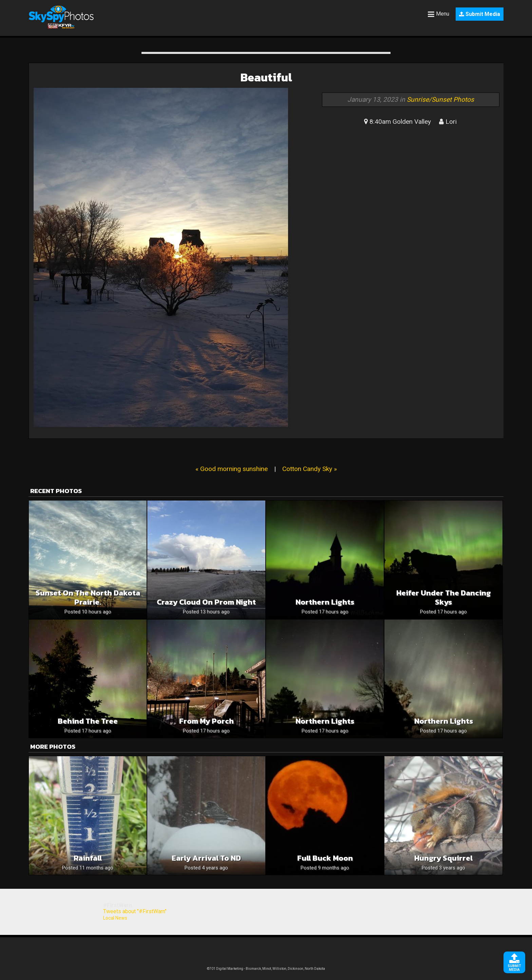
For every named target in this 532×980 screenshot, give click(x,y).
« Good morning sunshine (232, 469)
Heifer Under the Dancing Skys (444, 597)
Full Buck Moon (325, 858)
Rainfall (88, 858)
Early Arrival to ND (206, 858)
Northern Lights (325, 602)
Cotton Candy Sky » (310, 469)
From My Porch (206, 721)
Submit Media (480, 14)
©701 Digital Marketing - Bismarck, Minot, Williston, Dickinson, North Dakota (266, 969)
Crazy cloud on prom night (206, 602)
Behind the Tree (88, 721)
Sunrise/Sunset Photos (440, 100)
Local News (115, 918)
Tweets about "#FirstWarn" (135, 911)
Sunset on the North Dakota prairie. (88, 597)
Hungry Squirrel (443, 858)
